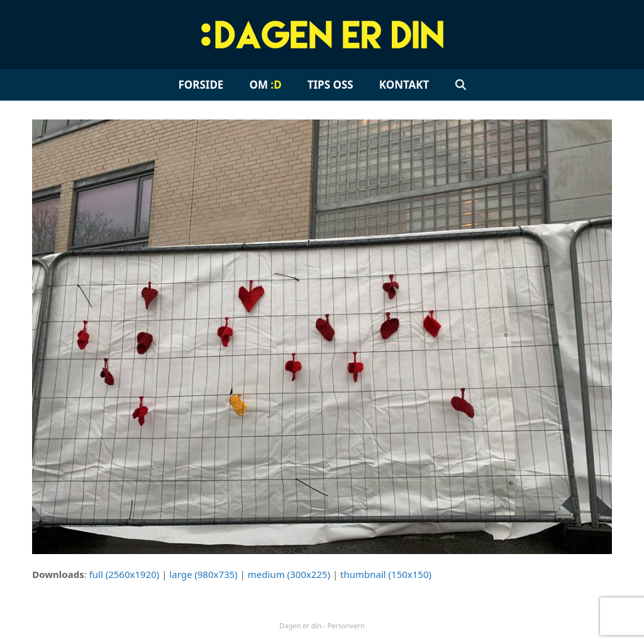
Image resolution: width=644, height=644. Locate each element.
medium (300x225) (289, 574)
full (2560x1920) (125, 574)
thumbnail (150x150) (386, 574)
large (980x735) (203, 574)
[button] (460, 85)
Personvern (346, 625)
